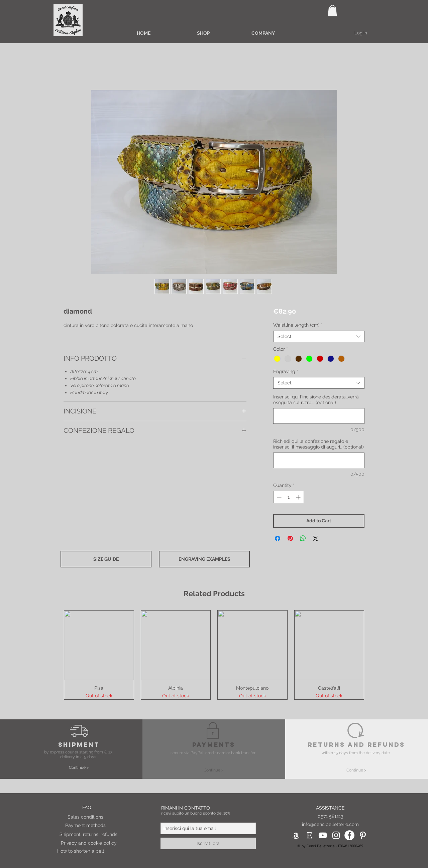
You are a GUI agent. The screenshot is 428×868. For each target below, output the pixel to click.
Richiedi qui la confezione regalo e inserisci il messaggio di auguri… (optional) (318, 444)
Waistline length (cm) (298, 325)
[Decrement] (278, 497)
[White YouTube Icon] (323, 835)
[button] (332, 11)
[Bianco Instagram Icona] (336, 835)
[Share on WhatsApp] (303, 538)
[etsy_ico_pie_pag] (309, 835)
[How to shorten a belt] (89, 851)
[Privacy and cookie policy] (91, 843)
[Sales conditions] (98, 817)
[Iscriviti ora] (208, 843)
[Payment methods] (95, 826)
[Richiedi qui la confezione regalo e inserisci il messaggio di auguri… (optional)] (319, 460)
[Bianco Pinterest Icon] (363, 835)
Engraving (286, 371)
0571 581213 (330, 816)
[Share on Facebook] (278, 538)
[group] (214, 655)
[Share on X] (316, 538)
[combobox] (319, 336)
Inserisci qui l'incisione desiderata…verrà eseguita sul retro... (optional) (316, 400)
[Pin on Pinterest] (290, 538)
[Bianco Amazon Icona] (296, 835)
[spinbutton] (289, 497)
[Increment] (299, 497)
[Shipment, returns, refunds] (90, 835)
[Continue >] (79, 768)
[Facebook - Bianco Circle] (349, 835)
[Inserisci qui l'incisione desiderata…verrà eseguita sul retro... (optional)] (319, 416)
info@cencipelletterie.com (330, 824)
